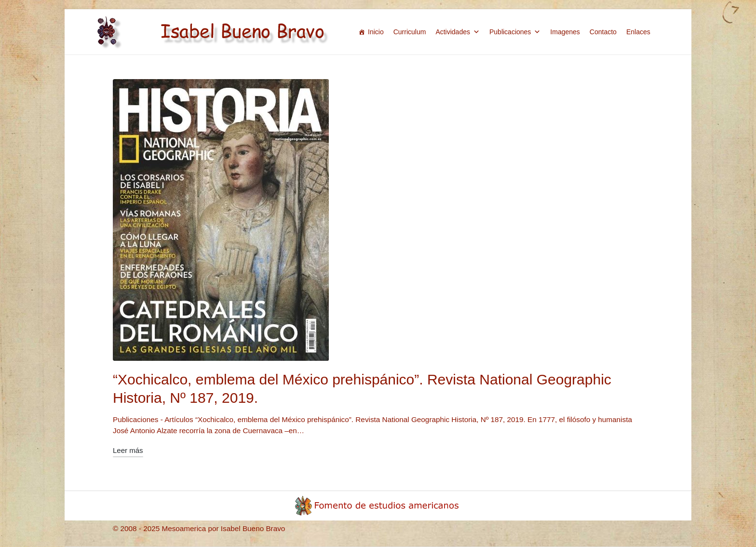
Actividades (458, 32)
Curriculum (410, 32)
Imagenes (565, 32)
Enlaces (638, 32)
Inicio (376, 32)
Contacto (603, 32)
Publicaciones (515, 32)
